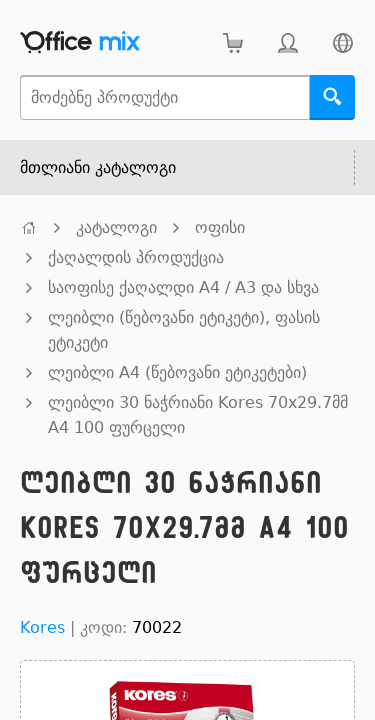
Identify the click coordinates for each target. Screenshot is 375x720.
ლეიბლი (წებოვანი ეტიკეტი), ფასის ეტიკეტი (184, 330)
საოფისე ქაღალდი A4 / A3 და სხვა (183, 287)
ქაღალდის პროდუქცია (136, 257)
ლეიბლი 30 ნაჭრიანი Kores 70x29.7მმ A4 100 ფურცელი (198, 415)
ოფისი (220, 227)
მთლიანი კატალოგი (98, 167)
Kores (42, 627)
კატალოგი (116, 227)
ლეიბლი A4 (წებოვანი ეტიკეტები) (177, 372)
